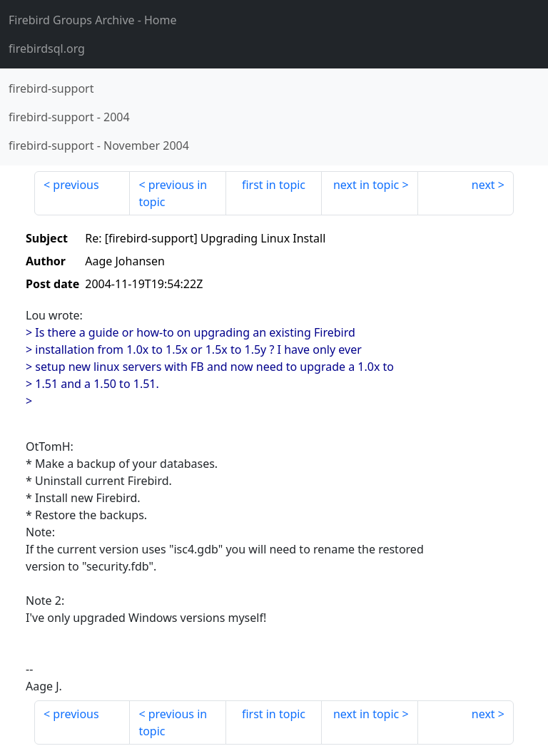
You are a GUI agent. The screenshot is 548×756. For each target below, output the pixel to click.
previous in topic (173, 193)
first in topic (274, 185)
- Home (93, 20)
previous (76, 185)
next (483, 185)
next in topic (366, 185)
